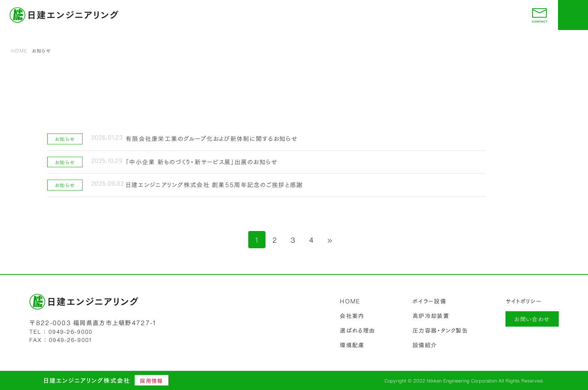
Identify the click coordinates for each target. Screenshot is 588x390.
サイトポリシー (524, 301)
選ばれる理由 (357, 330)
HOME (19, 50)
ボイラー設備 (429, 301)
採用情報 (151, 380)
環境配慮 (352, 345)
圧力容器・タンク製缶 (440, 330)
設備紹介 (425, 345)
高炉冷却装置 (431, 315)
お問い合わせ (532, 319)
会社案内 (352, 315)
